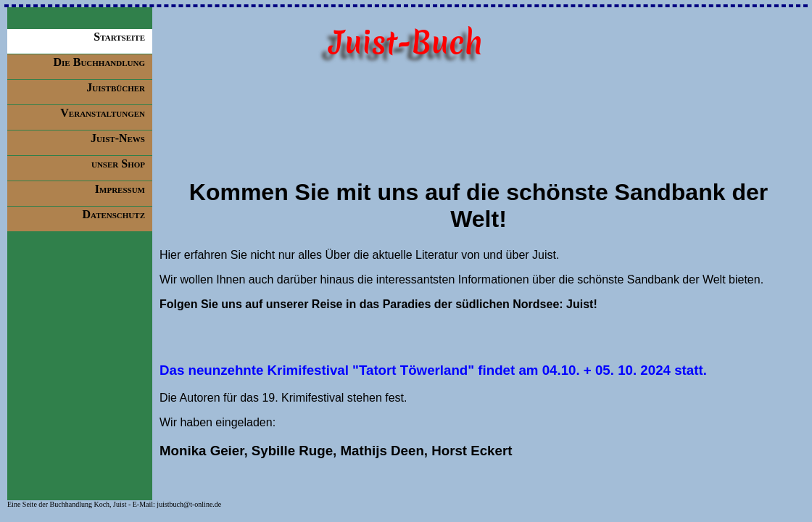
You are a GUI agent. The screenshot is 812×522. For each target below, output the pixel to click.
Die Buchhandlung (99, 62)
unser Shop (118, 163)
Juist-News (118, 138)
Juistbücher (116, 87)
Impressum (120, 189)
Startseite (119, 37)
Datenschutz (113, 214)
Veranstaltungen (103, 113)
